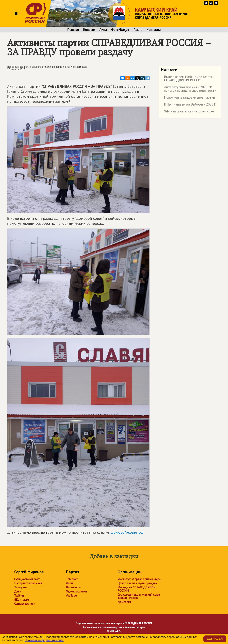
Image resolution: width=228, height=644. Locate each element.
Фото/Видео (120, 30)
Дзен (18, 591)
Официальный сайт (27, 579)
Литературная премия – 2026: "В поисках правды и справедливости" (189, 89)
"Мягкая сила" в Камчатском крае (187, 112)
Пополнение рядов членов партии (188, 98)
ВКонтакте (22, 600)
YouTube (71, 596)
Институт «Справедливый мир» (139, 579)
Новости (89, 30)
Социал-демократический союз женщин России (139, 596)
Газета (138, 30)
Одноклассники (25, 604)
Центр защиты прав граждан (137, 583)
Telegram (20, 587)
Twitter (19, 596)
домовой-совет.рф (127, 532)
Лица (103, 30)
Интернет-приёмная (28, 583)
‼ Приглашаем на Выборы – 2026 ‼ (188, 105)
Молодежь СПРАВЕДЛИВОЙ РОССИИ (137, 589)
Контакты (154, 30)
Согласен (215, 639)
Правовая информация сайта (44, 640)
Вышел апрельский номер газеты (187, 79)
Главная (73, 30)
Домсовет (124, 602)
